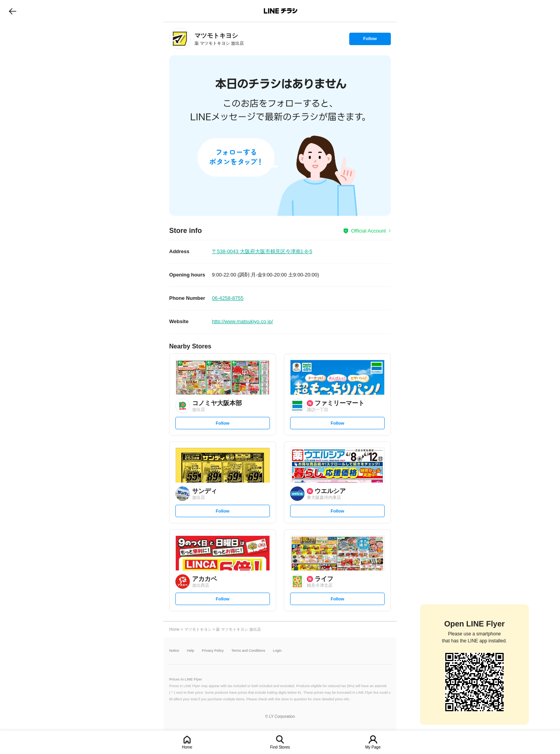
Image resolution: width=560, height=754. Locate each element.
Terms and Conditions (248, 651)
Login (277, 651)
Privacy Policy (213, 651)
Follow (370, 40)
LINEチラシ (281, 11)
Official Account (368, 231)
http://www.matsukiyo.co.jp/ (242, 321)
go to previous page (13, 11)
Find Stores (280, 747)
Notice (174, 651)
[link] (180, 39)
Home (187, 747)
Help (191, 651)
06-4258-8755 (228, 298)
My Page (373, 747)
